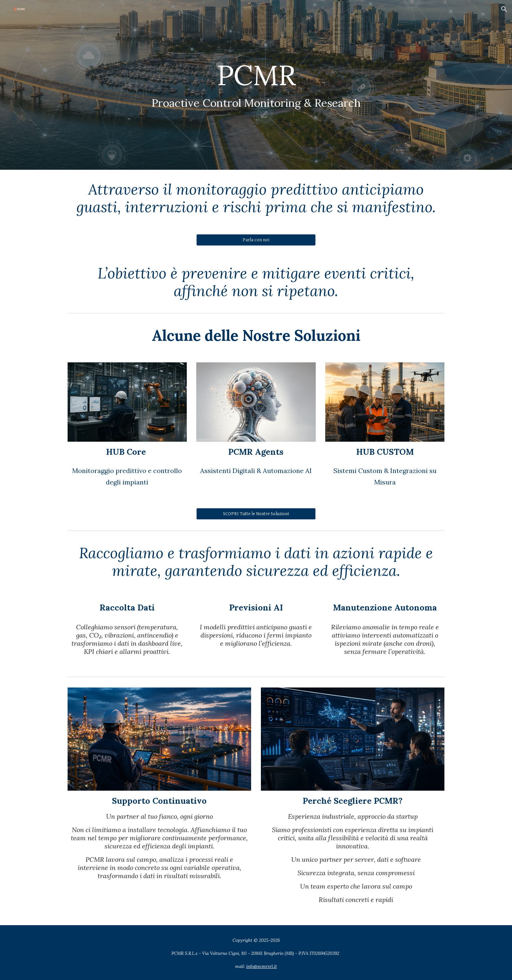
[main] (256, 85)
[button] (504, 9)
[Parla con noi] (256, 240)
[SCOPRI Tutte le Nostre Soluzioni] (256, 514)
